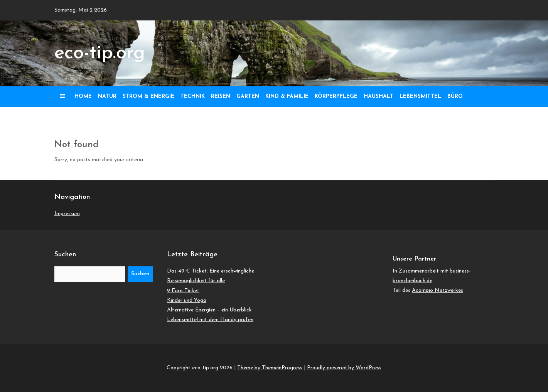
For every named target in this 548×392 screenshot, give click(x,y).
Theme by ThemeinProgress (270, 368)
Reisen (221, 97)
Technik (193, 97)
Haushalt (379, 97)
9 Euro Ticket (183, 291)
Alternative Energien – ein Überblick (209, 310)
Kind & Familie (287, 97)
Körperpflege (336, 97)
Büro (455, 97)
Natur (107, 97)
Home (83, 97)
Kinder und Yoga (187, 300)
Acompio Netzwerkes (438, 290)
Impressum (67, 214)
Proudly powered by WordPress (344, 368)
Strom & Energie (148, 97)
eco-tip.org (100, 53)
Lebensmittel (420, 97)
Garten (248, 97)
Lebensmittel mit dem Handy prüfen (210, 320)
